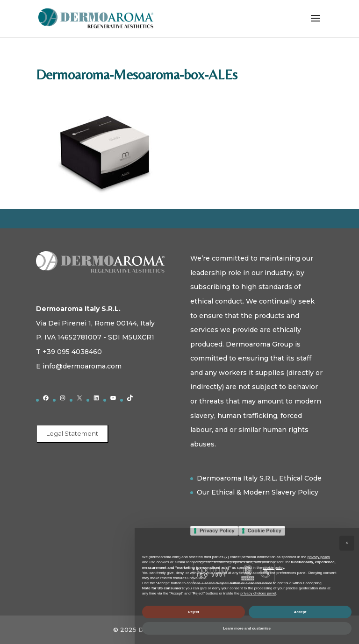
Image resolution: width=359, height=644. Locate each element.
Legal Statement (72, 433)
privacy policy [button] (319, 557)
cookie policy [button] (273, 568)
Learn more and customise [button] (247, 628)
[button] (347, 543)
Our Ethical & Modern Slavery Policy (258, 492)
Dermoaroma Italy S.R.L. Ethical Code (259, 478)
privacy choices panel (258, 593)
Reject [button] (194, 612)
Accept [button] (300, 612)
